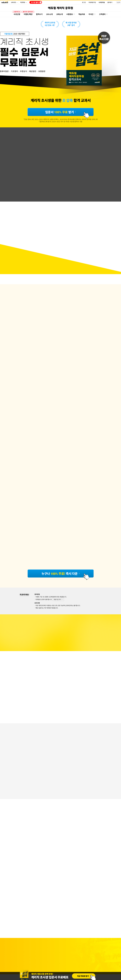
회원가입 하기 (57, 599)
